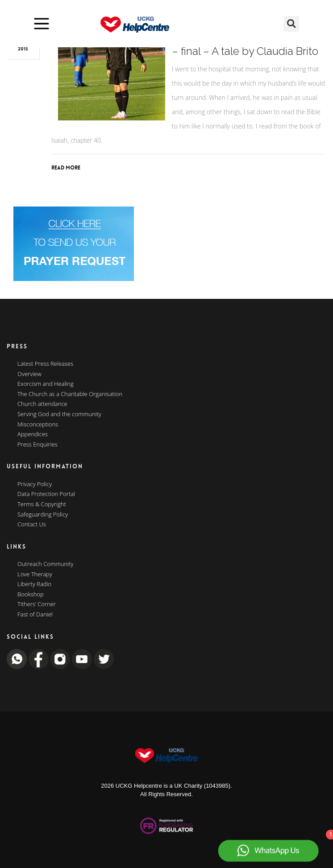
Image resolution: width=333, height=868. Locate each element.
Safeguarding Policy (43, 515)
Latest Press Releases (45, 364)
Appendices (33, 434)
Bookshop (31, 595)
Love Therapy (35, 575)
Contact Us (32, 525)
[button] (291, 24)
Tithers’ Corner (37, 604)
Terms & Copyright (42, 504)
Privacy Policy (35, 484)
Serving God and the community (59, 414)
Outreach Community (46, 564)
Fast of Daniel (35, 615)
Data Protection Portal (46, 494)
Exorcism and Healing (46, 384)
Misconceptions (38, 425)
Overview (29, 374)
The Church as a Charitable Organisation (70, 394)
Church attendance (42, 404)
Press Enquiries (37, 445)
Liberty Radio (34, 584)
